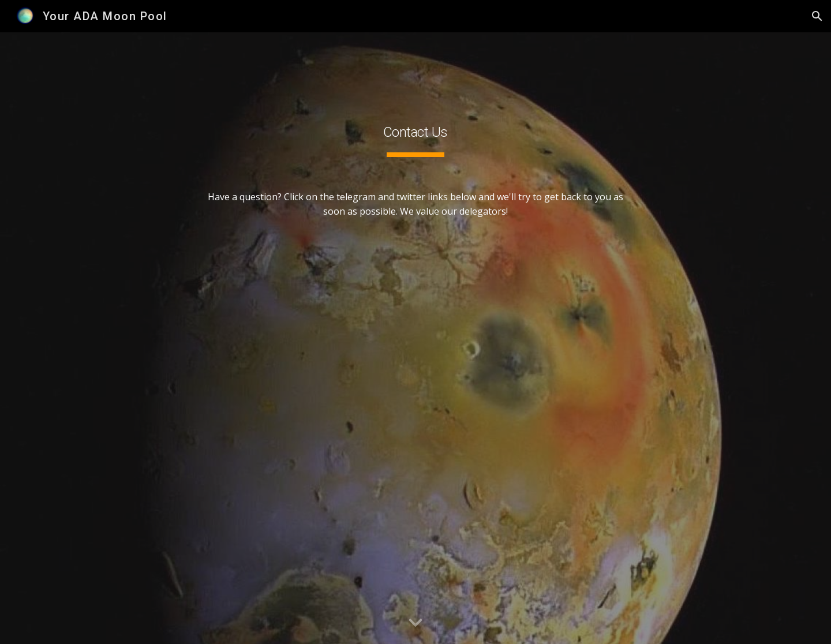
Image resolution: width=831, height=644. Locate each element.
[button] (817, 16)
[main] (415, 338)
